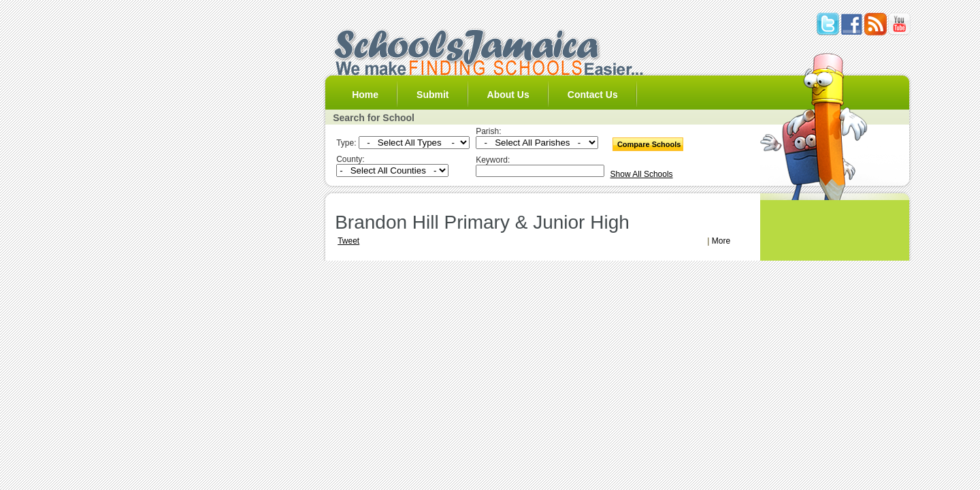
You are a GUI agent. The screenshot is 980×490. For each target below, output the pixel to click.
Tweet (348, 241)
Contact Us (593, 95)
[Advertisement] (493, 205)
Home (365, 95)
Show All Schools (642, 174)
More (721, 241)
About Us (508, 95)
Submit (432, 95)
